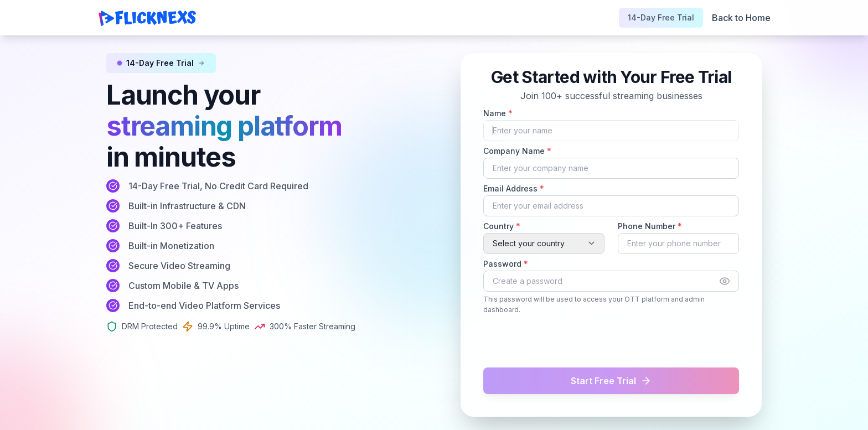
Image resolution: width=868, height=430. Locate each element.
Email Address (514, 188)
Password (506, 264)
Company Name (517, 151)
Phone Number (650, 226)
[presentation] (546, 341)
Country (502, 226)
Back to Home (741, 18)
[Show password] (725, 281)
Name (498, 113)
